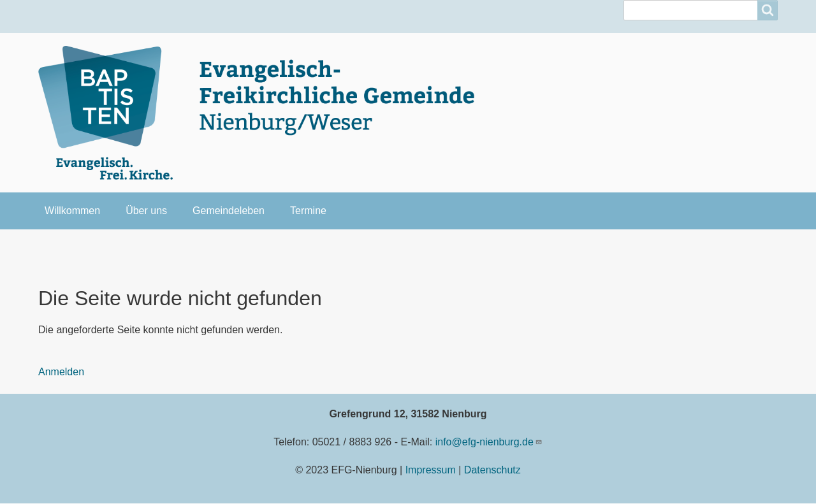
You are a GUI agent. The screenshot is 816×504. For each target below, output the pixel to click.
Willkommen (72, 211)
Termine (308, 211)
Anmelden (61, 372)
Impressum (431, 470)
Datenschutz (492, 470)
